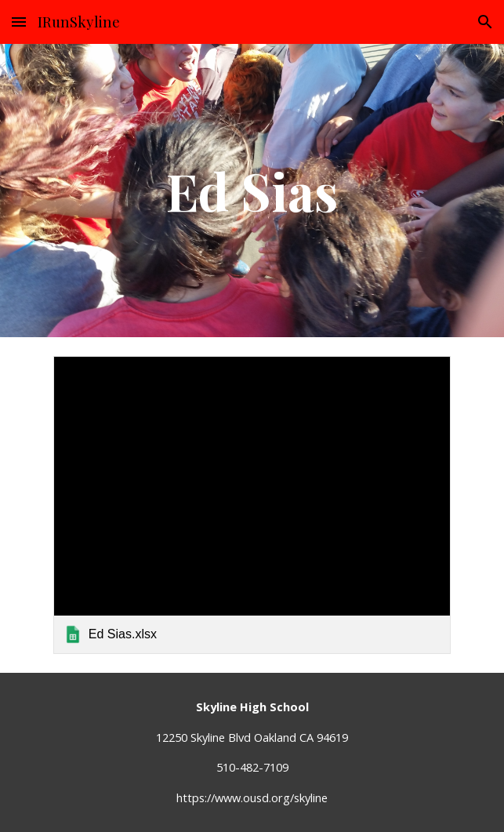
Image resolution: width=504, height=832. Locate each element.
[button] (19, 22)
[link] (252, 505)
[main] (252, 190)
